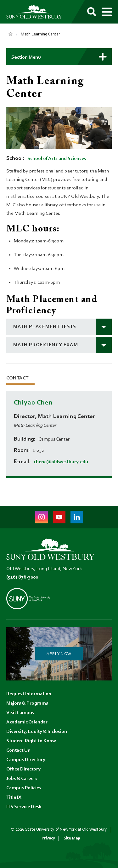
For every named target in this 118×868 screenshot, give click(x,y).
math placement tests (45, 327)
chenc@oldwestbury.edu (61, 462)
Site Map (72, 838)
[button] (59, 57)
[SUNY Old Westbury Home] (37, 12)
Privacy (48, 838)
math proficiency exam (46, 345)
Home (10, 34)
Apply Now (59, 654)
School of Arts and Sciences (57, 159)
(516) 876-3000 (22, 577)
